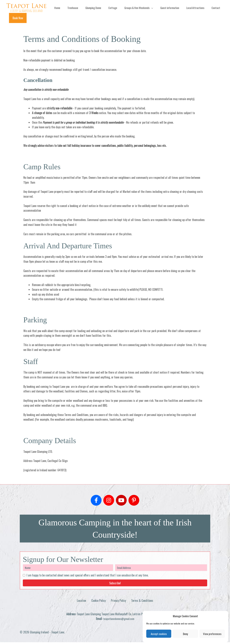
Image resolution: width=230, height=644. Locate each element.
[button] (212, 19)
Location (81, 602)
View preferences (212, 634)
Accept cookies (159, 634)
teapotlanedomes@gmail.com (119, 621)
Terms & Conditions (142, 602)
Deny (185, 634)
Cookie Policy (98, 602)
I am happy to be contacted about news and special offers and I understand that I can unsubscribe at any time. (88, 577)
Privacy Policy (118, 602)
